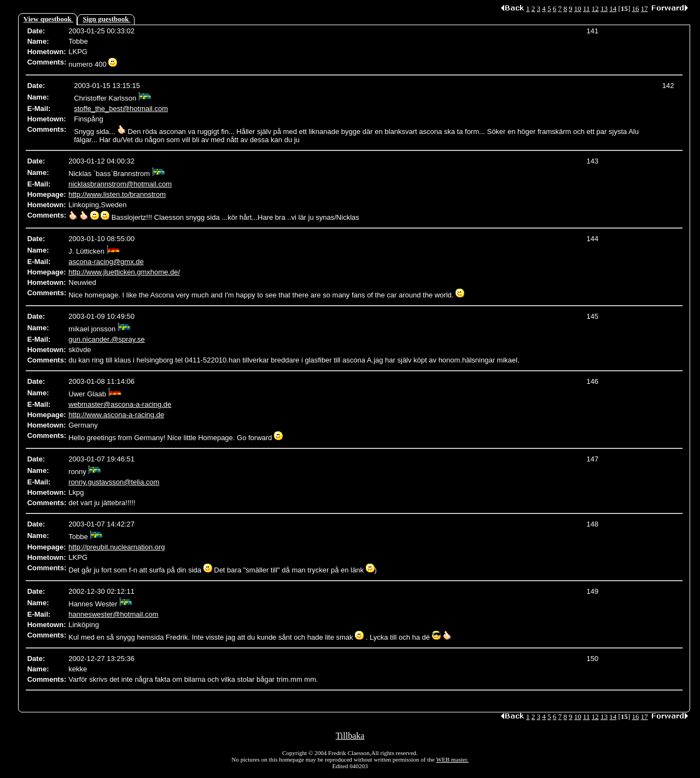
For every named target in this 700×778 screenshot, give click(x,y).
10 (578, 8)
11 (587, 8)
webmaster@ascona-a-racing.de (120, 404)
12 (595, 8)
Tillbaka (350, 736)
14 (613, 8)
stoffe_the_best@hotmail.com (121, 109)
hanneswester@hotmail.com (113, 614)
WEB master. (452, 759)
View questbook (48, 19)
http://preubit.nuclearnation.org (116, 547)
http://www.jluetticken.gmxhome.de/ (124, 272)
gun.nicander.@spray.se (106, 339)
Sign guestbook (106, 19)
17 (644, 8)
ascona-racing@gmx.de (106, 262)
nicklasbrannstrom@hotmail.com (120, 184)
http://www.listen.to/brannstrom (117, 194)
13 (604, 8)
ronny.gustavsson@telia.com (114, 482)
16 (636, 8)
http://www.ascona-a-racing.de (116, 415)
